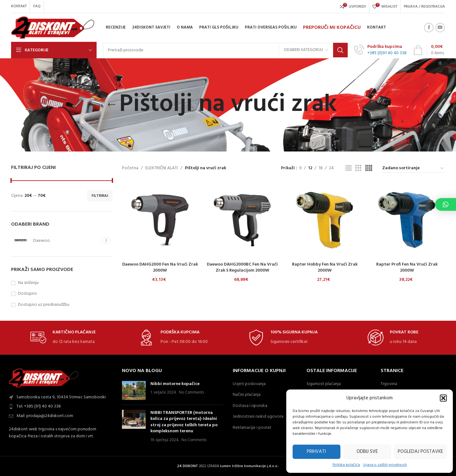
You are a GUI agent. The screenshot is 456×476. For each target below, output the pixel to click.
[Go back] (111, 105)
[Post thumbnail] (134, 390)
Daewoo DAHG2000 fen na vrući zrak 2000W (160, 268)
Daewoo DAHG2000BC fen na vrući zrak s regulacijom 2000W (242, 268)
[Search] (225, 50)
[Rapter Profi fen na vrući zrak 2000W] (407, 220)
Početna (130, 168)
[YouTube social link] (440, 28)
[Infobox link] (380, 50)
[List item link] (62, 407)
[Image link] (44, 378)
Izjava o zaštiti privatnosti (385, 465)
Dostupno (28, 294)
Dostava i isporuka (250, 406)
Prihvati (316, 452)
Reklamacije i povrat (252, 428)
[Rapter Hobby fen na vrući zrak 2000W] (325, 220)
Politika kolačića (346, 465)
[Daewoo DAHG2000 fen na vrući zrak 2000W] (160, 220)
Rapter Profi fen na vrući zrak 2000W (407, 268)
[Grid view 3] (358, 168)
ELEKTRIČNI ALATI (162, 168)
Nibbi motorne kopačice (175, 384)
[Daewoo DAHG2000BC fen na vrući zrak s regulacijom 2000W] (242, 220)
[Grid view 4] (369, 168)
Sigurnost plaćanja (324, 384)
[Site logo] (53, 28)
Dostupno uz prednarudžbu (44, 305)
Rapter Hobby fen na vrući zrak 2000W (325, 268)
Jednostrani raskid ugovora (258, 417)
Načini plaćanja (247, 395)
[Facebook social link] (429, 28)
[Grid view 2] (348, 168)
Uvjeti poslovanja (249, 384)
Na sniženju (28, 283)
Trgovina (389, 384)
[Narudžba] (413, 169)
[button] (443, 398)
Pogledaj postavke (420, 452)
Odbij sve (367, 452)
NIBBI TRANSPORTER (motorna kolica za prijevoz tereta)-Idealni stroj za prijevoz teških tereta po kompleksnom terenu (184, 422)
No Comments (191, 393)
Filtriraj (100, 196)
